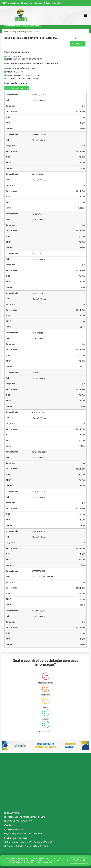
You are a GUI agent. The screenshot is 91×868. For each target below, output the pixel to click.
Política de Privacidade (55, 860)
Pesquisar (78, 44)
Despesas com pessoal (22, 32)
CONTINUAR (79, 860)
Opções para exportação (17, 88)
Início (7, 32)
